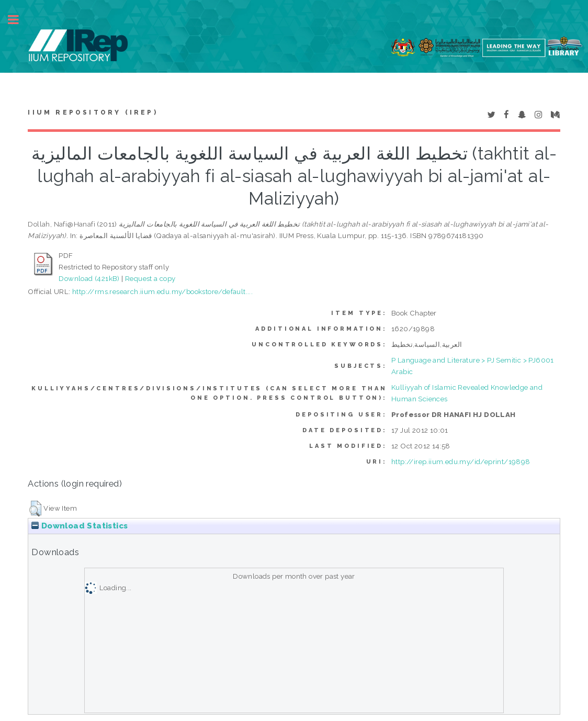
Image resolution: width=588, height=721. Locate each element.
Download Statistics (80, 526)
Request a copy (150, 278)
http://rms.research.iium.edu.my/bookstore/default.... (162, 291)
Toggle (19, 20)
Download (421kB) (89, 278)
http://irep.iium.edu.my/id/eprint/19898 (461, 461)
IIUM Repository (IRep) (93, 112)
